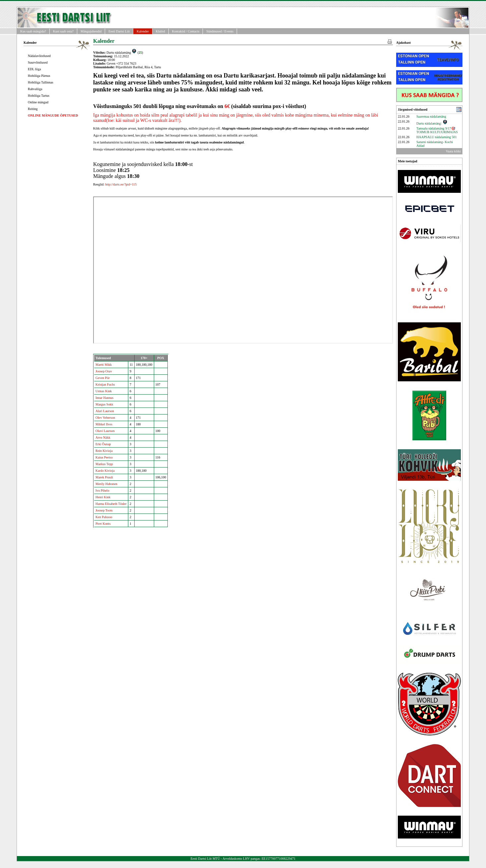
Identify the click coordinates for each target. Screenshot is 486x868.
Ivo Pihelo (102, 490)
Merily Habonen (106, 484)
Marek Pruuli (104, 477)
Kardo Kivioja (105, 471)
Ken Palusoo (104, 517)
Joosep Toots (104, 510)
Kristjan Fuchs (105, 384)
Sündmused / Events (220, 31)
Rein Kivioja (104, 451)
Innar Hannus (104, 398)
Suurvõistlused (38, 62)
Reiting (33, 109)
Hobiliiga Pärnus (39, 76)
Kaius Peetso (104, 457)
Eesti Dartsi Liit (119, 31)
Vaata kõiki (453, 151)
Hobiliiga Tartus (39, 96)
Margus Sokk (104, 404)
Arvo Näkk (103, 437)
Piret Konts (103, 524)
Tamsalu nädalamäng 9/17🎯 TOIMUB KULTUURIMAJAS (437, 130)
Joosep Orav (104, 371)
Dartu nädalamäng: (432, 123)
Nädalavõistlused (39, 56)
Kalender (143, 31)
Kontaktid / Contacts (186, 31)
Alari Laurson (105, 411)
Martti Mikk (104, 365)
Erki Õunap (103, 444)
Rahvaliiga (35, 89)
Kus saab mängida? (33, 31)
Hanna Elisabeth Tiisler (111, 504)
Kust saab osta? (63, 31)
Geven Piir (103, 378)
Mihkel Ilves (104, 424)
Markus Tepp (104, 464)
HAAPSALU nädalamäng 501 (437, 137)
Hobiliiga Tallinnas (41, 82)
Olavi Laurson (105, 431)
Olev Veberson (105, 418)
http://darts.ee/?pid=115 (121, 184)
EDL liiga (34, 69)
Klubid (160, 31)
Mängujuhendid (91, 31)
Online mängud (38, 102)
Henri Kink (103, 497)
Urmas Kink (104, 391)
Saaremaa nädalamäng (431, 116)
